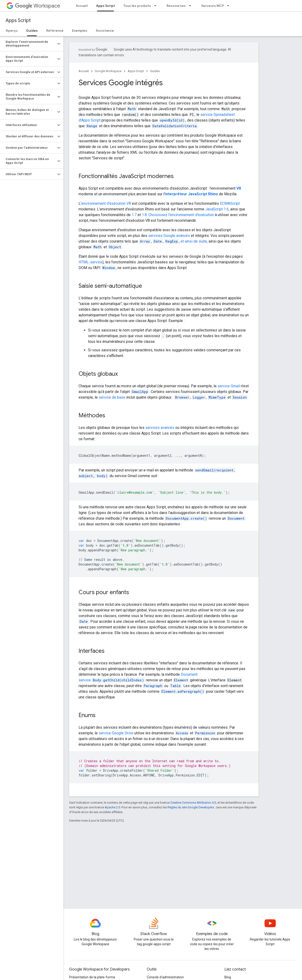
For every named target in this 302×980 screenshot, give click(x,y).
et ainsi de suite (194, 241)
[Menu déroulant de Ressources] (191, 6)
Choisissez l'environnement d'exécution (181, 215)
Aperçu (12, 30)
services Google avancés (169, 236)
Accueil (82, 6)
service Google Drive (116, 733)
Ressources (176, 6)
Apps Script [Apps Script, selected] (105, 6)
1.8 (144, 215)
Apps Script (18, 20)
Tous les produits (137, 6)
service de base (112, 397)
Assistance (105, 30)
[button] (28, 44)
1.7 (134, 215)
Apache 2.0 (112, 807)
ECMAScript (230, 203)
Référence (55, 30)
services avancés (160, 428)
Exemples (80, 30)
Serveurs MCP (213, 6)
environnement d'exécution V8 (106, 203)
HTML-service (90, 262)
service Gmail (229, 386)
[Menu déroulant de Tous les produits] (157, 6)
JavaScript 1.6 (217, 209)
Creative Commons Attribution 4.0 (193, 803)
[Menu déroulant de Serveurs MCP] (230, 6)
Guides (155, 71)
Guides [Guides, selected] (32, 30)
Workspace (38, 6)
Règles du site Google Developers (191, 807)
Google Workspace (108, 71)
